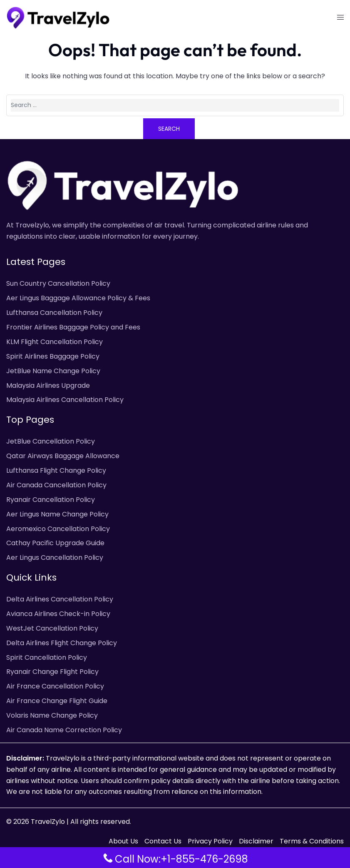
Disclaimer (256, 841)
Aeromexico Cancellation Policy (58, 529)
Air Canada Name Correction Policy (64, 730)
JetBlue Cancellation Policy (51, 441)
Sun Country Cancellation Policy (58, 283)
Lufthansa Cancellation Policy (54, 313)
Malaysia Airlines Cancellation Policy (65, 400)
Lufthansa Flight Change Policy (56, 470)
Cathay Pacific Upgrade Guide (55, 543)
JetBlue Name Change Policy (53, 371)
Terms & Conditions (312, 841)
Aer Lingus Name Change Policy (57, 514)
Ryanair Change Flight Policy (52, 672)
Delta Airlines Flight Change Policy (62, 643)
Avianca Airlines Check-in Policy (58, 614)
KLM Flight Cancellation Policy (55, 342)
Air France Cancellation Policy (55, 686)
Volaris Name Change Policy (52, 715)
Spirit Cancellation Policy (47, 657)
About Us (123, 841)
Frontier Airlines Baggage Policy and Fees (73, 327)
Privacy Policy (210, 841)
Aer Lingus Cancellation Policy (55, 557)
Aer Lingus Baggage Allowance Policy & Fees (78, 298)
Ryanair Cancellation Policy (51, 500)
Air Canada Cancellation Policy (56, 485)
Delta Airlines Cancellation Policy (60, 599)
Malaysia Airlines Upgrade (48, 385)
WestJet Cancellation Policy (52, 628)
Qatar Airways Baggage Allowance (63, 456)
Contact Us (163, 841)
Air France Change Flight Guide (57, 701)
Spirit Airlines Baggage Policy (53, 356)
